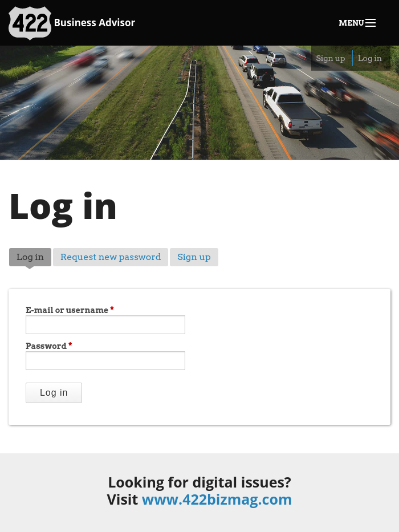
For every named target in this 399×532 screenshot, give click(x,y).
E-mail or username (70, 310)
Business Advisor (72, 23)
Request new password (111, 257)
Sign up (330, 58)
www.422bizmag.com (217, 499)
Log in (370, 58)
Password (49, 346)
